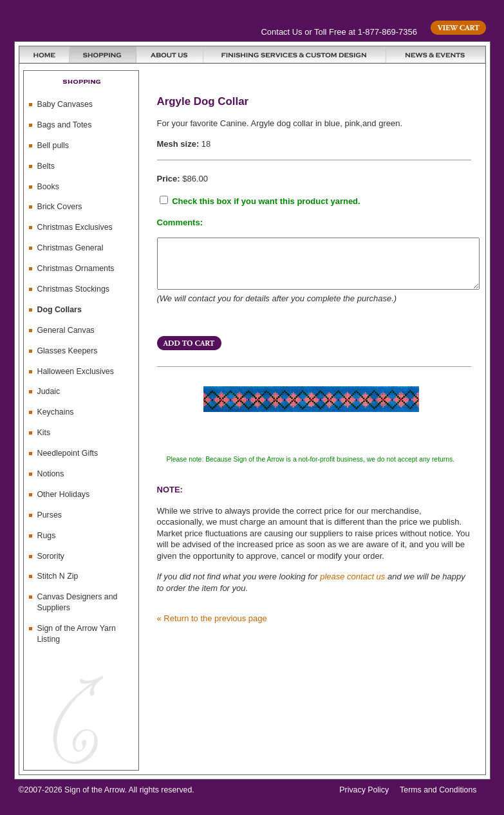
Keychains (56, 412)
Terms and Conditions (438, 790)
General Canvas (66, 330)
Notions (51, 474)
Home (44, 55)
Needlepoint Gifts (68, 453)
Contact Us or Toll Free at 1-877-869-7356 (339, 32)
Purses (50, 515)
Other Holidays (64, 494)
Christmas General (70, 248)
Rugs (47, 536)
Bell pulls (53, 145)
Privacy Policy (364, 790)
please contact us (352, 586)
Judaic (49, 391)
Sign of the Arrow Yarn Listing (77, 634)
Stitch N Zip (58, 576)
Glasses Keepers (68, 351)
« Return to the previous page (212, 628)
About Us (170, 55)
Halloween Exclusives (76, 371)
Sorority (51, 556)
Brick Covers (60, 207)
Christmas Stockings (74, 289)
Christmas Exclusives (75, 227)
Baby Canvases (65, 104)
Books (48, 187)
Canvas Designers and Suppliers (78, 602)
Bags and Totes (65, 125)
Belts (46, 166)
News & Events (436, 55)
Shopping (103, 55)
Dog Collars (60, 310)
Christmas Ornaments (76, 268)
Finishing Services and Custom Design (295, 55)
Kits (44, 433)
